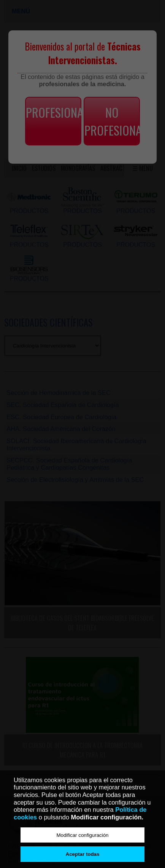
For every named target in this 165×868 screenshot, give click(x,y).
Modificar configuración (82, 835)
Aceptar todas (83, 854)
